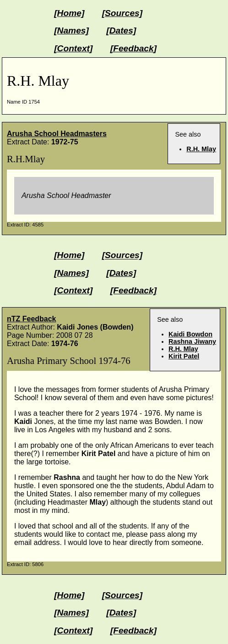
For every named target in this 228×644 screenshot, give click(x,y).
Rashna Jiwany (192, 341)
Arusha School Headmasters (57, 134)
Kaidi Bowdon (190, 334)
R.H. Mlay (201, 149)
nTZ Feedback (32, 319)
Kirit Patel (184, 356)
